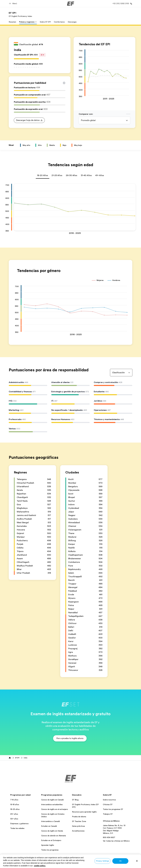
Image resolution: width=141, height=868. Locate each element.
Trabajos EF (108, 814)
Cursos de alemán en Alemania (54, 836)
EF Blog (75, 800)
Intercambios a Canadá (50, 821)
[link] (20, 14)
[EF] (71, 4)
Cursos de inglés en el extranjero (55, 809)
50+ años (14, 819)
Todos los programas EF (113, 809)
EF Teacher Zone (79, 821)
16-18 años (15, 804)
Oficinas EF (108, 804)
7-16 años (14, 800)
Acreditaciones (78, 831)
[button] (13, 4)
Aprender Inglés (48, 845)
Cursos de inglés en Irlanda (52, 831)
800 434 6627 (109, 837)
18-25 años (15, 809)
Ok (120, 861)
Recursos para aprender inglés (84, 812)
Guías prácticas (78, 826)
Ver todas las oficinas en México (116, 841)
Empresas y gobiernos (19, 824)
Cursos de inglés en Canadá (52, 800)
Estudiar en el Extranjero (51, 840)
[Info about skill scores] (64, 83)
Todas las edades (17, 828)
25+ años (14, 814)
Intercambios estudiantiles (52, 804)
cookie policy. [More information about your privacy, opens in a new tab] (40, 866)
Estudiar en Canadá (49, 826)
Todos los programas (50, 850)
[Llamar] (122, 4)
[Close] (137, 861)
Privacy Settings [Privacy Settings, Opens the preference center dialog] (102, 861)
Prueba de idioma (79, 817)
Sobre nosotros (109, 800)
